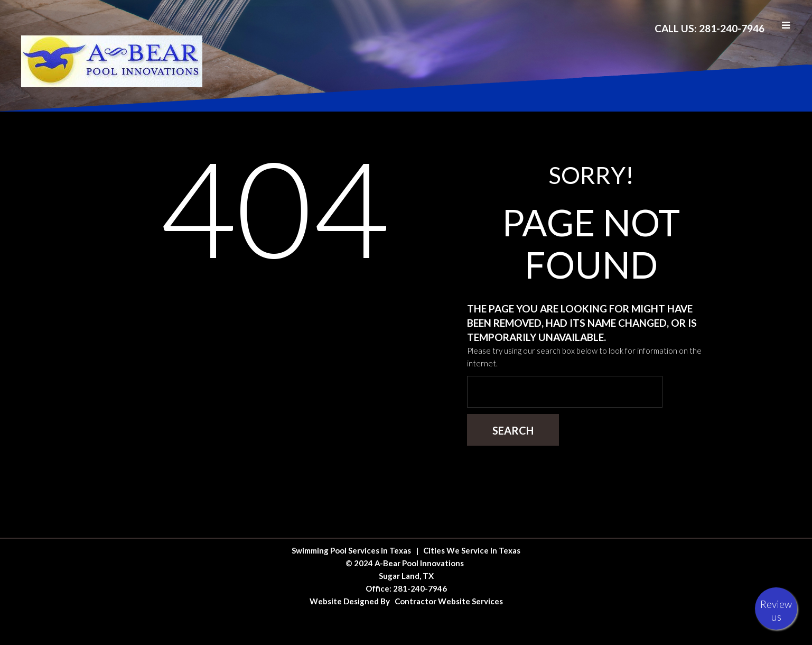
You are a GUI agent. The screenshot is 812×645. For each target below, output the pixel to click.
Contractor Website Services (449, 601)
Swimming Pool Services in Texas (351, 550)
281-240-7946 (420, 588)
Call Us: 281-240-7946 (710, 28)
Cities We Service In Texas (472, 550)
